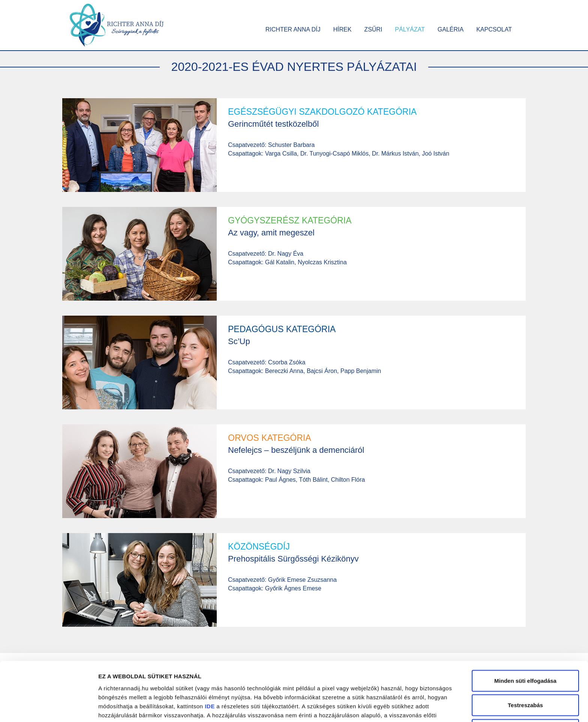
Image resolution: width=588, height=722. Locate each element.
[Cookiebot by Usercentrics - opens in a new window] (49, 707)
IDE (210, 654)
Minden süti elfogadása (525, 628)
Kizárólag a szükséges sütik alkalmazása (525, 682)
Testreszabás (525, 653)
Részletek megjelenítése (131, 707)
